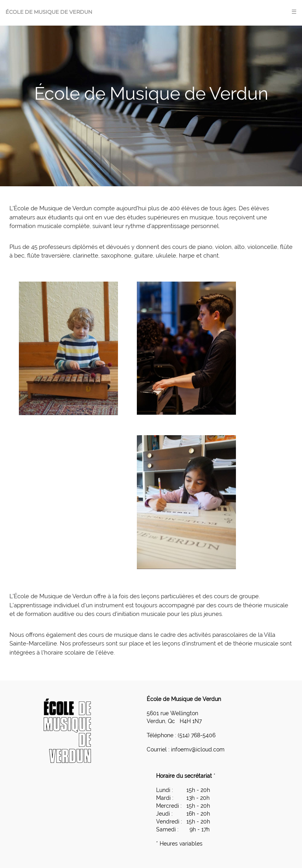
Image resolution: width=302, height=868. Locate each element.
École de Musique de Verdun (49, 12)
